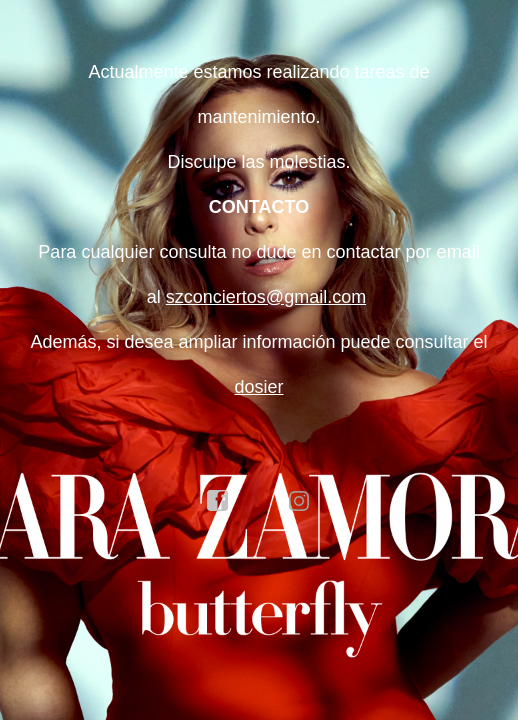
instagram (300, 501)
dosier (258, 387)
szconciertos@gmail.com (266, 297)
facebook (218, 501)
